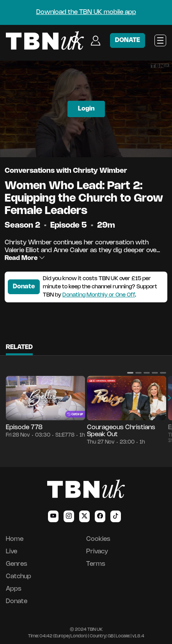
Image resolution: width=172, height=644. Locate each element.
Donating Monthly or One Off (99, 295)
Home (15, 539)
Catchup (19, 576)
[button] (130, 373)
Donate (24, 287)
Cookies (98, 539)
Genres (17, 564)
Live (12, 552)
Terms (96, 564)
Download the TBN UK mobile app (86, 12)
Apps (14, 589)
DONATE (128, 40)
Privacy (97, 552)
